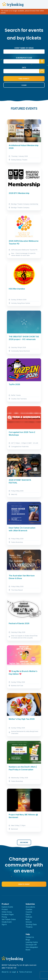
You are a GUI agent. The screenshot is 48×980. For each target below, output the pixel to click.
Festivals (29, 917)
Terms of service (25, 972)
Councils (29, 912)
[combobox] (24, 61)
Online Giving (7, 912)
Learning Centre (32, 942)
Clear (24, 85)
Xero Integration (32, 947)
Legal (14, 972)
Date (24, 68)
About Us (5, 972)
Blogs (28, 940)
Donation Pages (8, 914)
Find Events (24, 79)
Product (5, 909)
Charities (29, 909)
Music (28, 919)
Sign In (4, 924)
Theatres (29, 927)
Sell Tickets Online (9, 919)
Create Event (24, 884)
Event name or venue (24, 48)
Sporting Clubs (31, 924)
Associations (30, 907)
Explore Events (7, 907)
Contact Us (30, 937)
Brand (28, 950)
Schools (29, 922)
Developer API (31, 945)
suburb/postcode (24, 58)
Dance (28, 914)
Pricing (4, 917)
